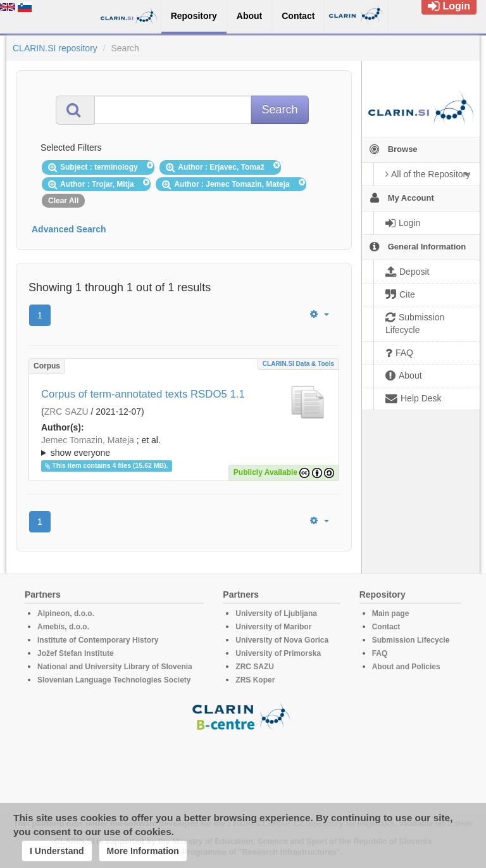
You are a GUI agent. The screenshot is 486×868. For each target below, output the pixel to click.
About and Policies (406, 667)
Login (449, 6)
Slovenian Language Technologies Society (114, 680)
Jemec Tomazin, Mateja (88, 440)
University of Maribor (273, 627)
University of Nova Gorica (282, 640)
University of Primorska (278, 653)
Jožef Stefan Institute (76, 653)
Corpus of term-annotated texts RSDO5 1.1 (143, 394)
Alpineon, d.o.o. (66, 613)
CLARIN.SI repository (55, 48)
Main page (391, 613)
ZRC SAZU (66, 412)
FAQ (380, 653)
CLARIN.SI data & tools (298, 364)
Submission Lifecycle (411, 640)
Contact (386, 627)
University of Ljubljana (276, 613)
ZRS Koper (255, 680)
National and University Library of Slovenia (115, 667)
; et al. (184, 447)
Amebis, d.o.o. (63, 627)
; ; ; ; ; (184, 446)
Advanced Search (69, 229)
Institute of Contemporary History (98, 640)
